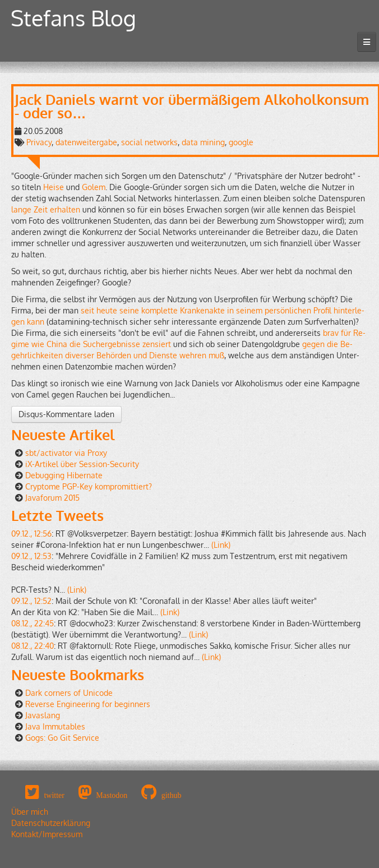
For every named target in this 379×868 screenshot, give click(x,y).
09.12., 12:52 (31, 601)
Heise (54, 187)
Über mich (30, 812)
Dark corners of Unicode (69, 693)
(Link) (221, 545)
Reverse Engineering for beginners (88, 704)
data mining (203, 142)
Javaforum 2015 (52, 498)
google (241, 142)
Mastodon (112, 795)
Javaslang (43, 715)
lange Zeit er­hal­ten (46, 209)
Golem (94, 187)
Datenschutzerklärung (51, 823)
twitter (54, 795)
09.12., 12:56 (31, 534)
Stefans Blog (73, 18)
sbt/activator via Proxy (66, 453)
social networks (149, 142)
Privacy (39, 142)
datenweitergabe (86, 142)
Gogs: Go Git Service (62, 738)
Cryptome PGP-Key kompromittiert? (89, 486)
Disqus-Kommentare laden (66, 414)
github (172, 795)
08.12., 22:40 (33, 646)
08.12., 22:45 (33, 623)
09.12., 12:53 (31, 556)
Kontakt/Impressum (47, 834)
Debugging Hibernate (64, 475)
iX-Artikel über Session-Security (82, 464)
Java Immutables (55, 726)
